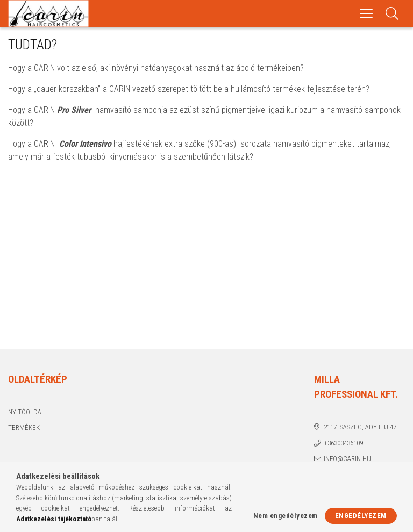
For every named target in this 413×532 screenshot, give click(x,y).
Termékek (24, 427)
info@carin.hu (347, 459)
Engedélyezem (361, 516)
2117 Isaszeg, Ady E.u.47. (361, 427)
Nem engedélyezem (286, 516)
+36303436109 (343, 443)
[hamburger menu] (366, 13)
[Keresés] (392, 13)
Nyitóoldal (26, 412)
